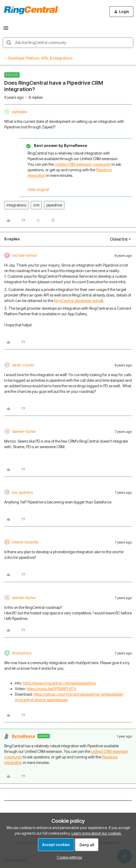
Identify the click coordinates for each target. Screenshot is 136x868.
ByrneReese (24, 736)
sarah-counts (23, 365)
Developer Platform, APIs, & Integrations (40, 58)
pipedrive (54, 205)
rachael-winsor (25, 255)
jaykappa (19, 112)
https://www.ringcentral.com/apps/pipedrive (59, 683)
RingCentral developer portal (78, 301)
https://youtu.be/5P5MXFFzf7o (51, 689)
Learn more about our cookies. (97, 833)
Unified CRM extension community (83, 164)
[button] (6, 30)
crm (36, 205)
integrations (16, 205)
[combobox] (68, 43)
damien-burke (24, 431)
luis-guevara (22, 492)
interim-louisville (25, 542)
